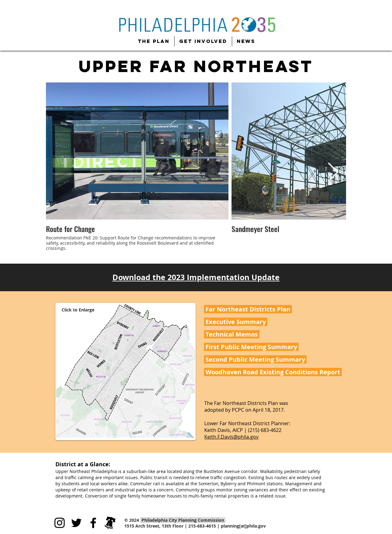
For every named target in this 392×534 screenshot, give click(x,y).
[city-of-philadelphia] (110, 523)
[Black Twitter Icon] (76, 523)
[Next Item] (333, 173)
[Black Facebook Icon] (93, 523)
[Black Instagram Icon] (60, 523)
